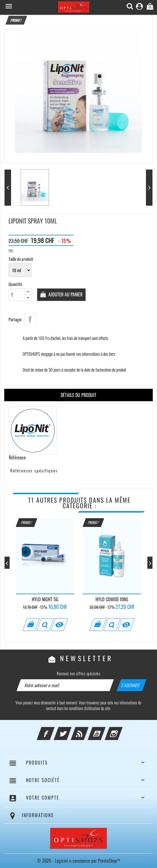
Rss (87, 730)
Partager (30, 319)
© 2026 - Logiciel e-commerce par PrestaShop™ (79, 861)
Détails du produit (78, 395)
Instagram (121, 730)
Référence (17, 457)
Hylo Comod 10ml (112, 599)
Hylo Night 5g (45, 599)
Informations (38, 815)
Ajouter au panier (65, 294)
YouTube (104, 730)
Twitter (70, 730)
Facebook (53, 730)
